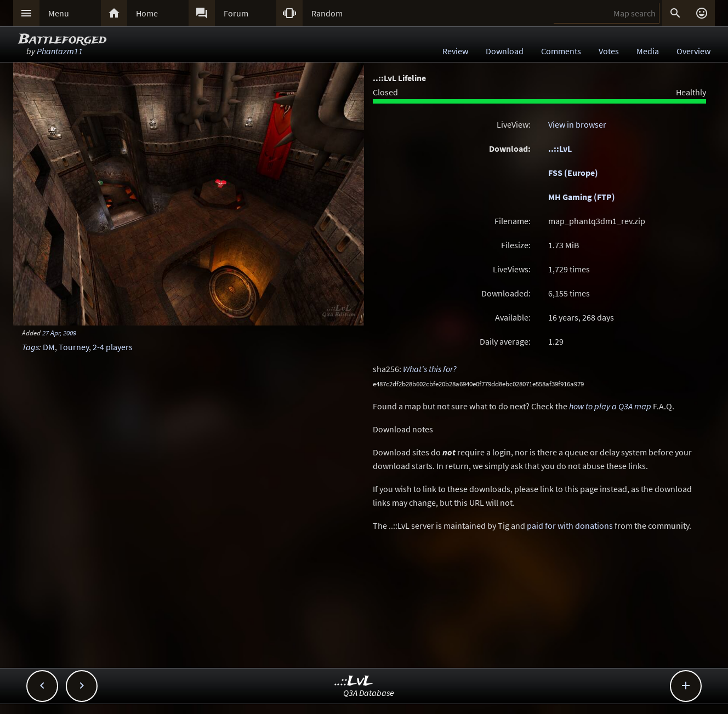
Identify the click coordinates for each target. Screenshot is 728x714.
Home (147, 13)
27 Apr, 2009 (59, 333)
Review (455, 51)
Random (327, 13)
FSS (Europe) (573, 173)
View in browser (577, 124)
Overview (693, 51)
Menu (59, 13)
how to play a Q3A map (610, 406)
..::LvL (560, 148)
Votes (609, 51)
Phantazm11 (60, 51)
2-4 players (113, 347)
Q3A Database (369, 693)
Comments (561, 51)
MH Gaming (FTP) (582, 197)
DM (49, 347)
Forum (236, 13)
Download (505, 51)
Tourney (74, 347)
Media (648, 51)
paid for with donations (570, 525)
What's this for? (430, 369)
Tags (30, 347)
